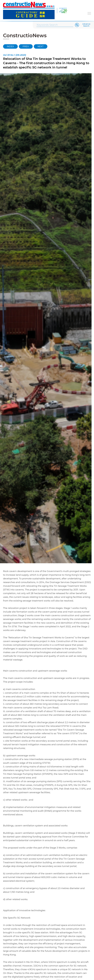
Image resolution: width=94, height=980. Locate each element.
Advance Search (86, 25)
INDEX (10, 46)
